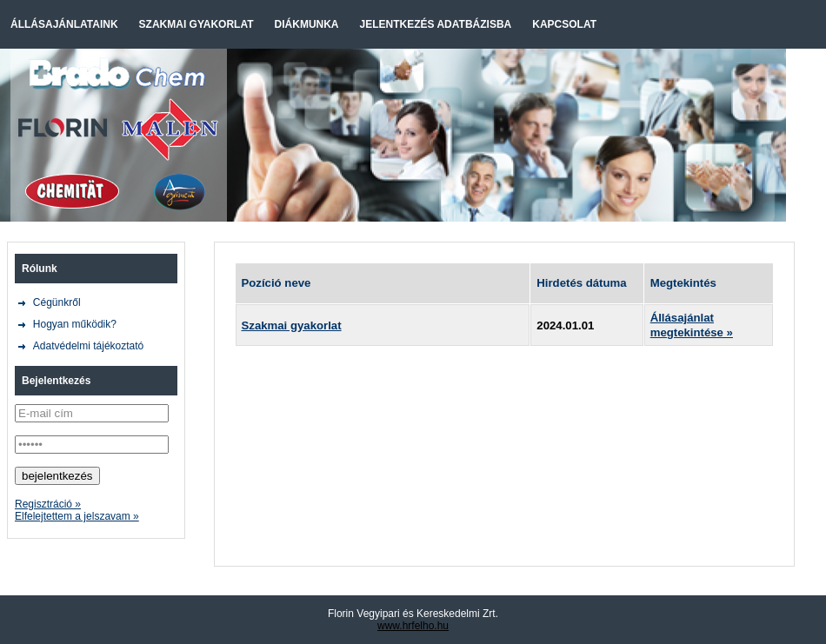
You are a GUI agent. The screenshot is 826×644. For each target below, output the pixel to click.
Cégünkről (57, 302)
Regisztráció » (48, 504)
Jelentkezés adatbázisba (436, 24)
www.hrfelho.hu (413, 626)
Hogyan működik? (75, 324)
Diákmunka (307, 24)
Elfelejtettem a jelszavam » (77, 516)
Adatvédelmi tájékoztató (88, 346)
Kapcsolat (564, 24)
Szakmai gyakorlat (197, 24)
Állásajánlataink (64, 24)
